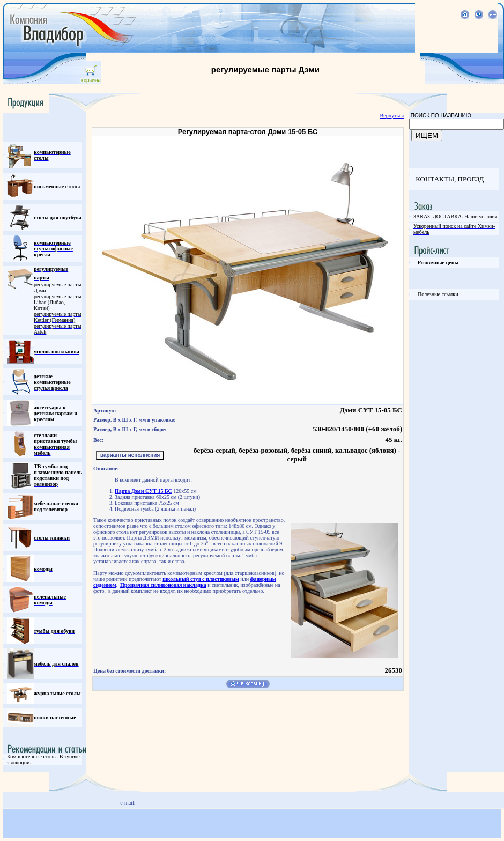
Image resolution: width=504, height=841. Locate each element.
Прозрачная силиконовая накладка (163, 585)
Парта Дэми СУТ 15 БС (143, 491)
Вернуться (392, 116)
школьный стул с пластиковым (201, 579)
